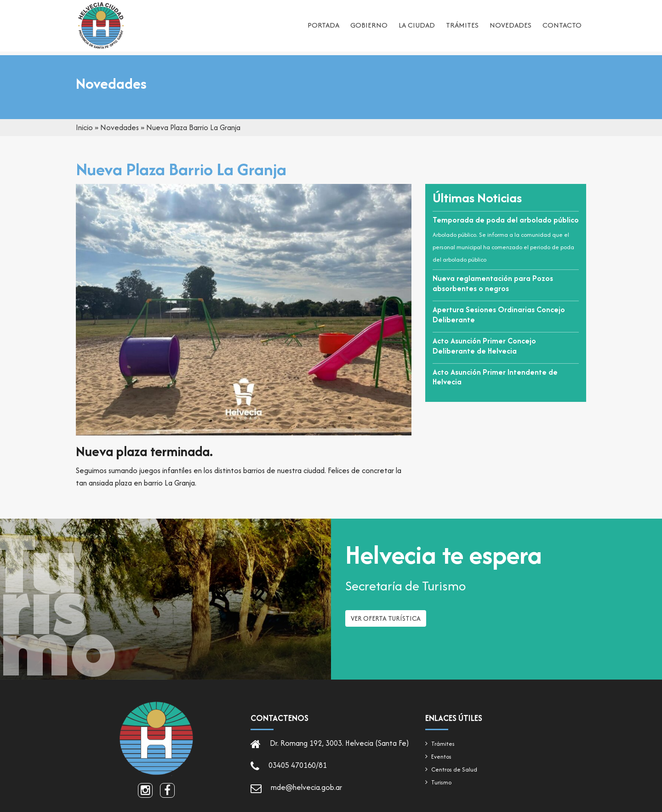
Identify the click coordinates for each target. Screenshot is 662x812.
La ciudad (417, 26)
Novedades (511, 26)
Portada (323, 26)
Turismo (441, 782)
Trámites (462, 26)
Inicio (84, 127)
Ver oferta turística (386, 621)
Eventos (441, 757)
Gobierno (369, 26)
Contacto (562, 26)
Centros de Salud (454, 769)
